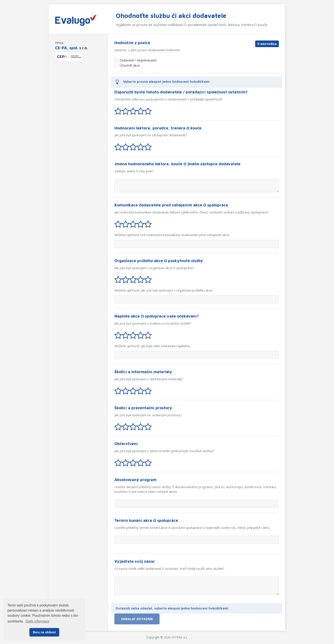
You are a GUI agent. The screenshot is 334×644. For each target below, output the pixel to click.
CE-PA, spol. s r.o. (72, 48)
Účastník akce (130, 65)
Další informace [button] (37, 621)
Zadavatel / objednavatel (138, 60)
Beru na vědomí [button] (44, 632)
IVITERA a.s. (180, 637)
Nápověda (267, 44)
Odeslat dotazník (137, 619)
